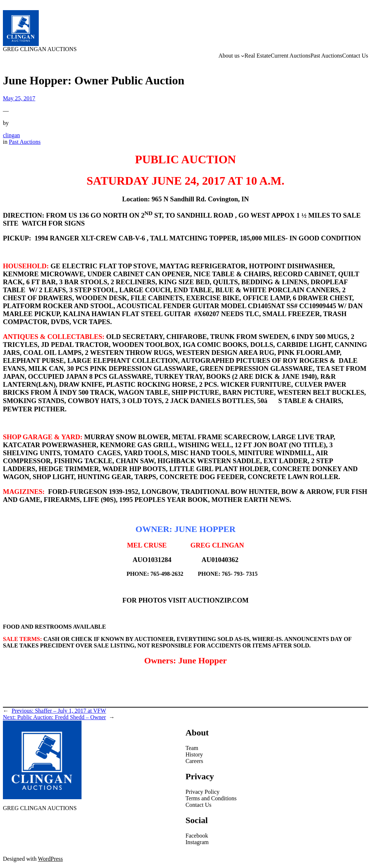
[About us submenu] (243, 56)
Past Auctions (25, 142)
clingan (11, 135)
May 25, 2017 (19, 98)
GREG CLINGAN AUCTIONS (40, 49)
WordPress (51, 859)
